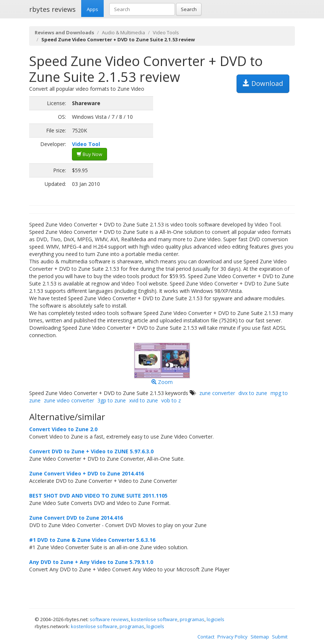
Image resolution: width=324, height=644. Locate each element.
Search (189, 9)
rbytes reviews (52, 9)
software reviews (109, 619)
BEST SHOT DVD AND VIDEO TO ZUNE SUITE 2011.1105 (98, 496)
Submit (280, 637)
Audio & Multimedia (123, 32)
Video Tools (166, 32)
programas (192, 619)
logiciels (216, 619)
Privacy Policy (232, 637)
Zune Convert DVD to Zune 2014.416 (76, 518)
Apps (92, 9)
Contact (206, 637)
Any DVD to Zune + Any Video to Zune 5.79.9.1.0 (91, 562)
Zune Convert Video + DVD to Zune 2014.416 (87, 473)
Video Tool (86, 144)
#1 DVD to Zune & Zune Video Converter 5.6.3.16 (92, 540)
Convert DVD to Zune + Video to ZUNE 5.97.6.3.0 (91, 451)
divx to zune (253, 393)
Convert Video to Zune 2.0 (63, 429)
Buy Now (89, 154)
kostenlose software (154, 619)
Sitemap (260, 637)
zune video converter (69, 400)
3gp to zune (112, 400)
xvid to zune (144, 400)
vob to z (171, 400)
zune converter (217, 393)
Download (263, 83)
